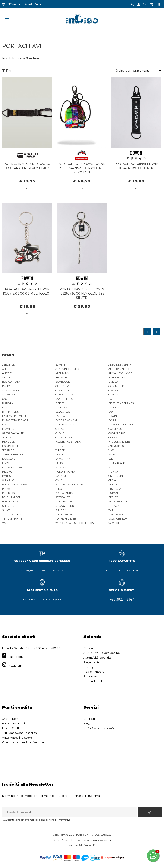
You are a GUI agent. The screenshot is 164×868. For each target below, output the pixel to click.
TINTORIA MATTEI (13, 519)
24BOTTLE (8, 365)
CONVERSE (9, 395)
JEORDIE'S (8, 450)
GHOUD (60, 433)
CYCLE (6, 399)
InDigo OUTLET (12, 728)
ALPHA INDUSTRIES (67, 369)
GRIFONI (7, 437)
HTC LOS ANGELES (119, 442)
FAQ (87, 723)
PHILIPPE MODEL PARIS (69, 484)
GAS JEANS (115, 429)
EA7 (111, 412)
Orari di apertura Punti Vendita (23, 742)
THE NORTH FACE (13, 514)
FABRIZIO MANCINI (67, 425)
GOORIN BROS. (117, 433)
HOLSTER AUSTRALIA (68, 442)
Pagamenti (91, 662)
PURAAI (113, 493)
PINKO (6, 489)
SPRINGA (114, 506)
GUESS (113, 437)
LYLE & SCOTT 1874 (13, 467)
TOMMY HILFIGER (66, 519)
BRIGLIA (113, 382)
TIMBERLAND (116, 514)
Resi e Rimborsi (94, 672)
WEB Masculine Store (17, 738)
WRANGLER (116, 523)
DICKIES (60, 403)
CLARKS (113, 390)
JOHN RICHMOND (12, 455)
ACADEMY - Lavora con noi (102, 653)
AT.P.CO (7, 378)
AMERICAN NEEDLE (120, 369)
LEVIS (5, 463)
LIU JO (59, 463)
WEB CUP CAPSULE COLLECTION (75, 523)
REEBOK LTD (63, 497)
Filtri (7, 71)
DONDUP (114, 407)
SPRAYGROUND (65, 506)
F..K (4, 425)
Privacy (89, 667)
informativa (64, 820)
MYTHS (6, 476)
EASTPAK (61, 416)
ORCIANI (113, 480)
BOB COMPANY (11, 382)
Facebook (16, 657)
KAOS (112, 455)
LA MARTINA (63, 459)
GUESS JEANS (64, 437)
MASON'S (61, 467)
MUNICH (113, 472)
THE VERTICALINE (66, 514)
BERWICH (61, 378)
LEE (111, 459)
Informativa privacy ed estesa (93, 840)
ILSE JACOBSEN (11, 446)
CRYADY (113, 395)
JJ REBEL (61, 450)
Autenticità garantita (98, 658)
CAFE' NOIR (62, 386)
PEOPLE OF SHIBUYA (15, 484)
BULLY (6, 386)
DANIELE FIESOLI (65, 399)
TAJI (111, 510)
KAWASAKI (9, 459)
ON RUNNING (116, 476)
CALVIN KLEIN (117, 386)
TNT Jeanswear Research (19, 733)
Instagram (15, 665)
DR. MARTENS (10, 412)
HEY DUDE (8, 442)
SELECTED (8, 506)
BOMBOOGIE (63, 382)
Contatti (89, 719)
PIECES (113, 484)
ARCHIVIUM (62, 373)
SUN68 (6, 510)
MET (111, 467)
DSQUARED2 (63, 412)
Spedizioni (91, 676)
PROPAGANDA (64, 493)
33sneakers (10, 719)
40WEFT (60, 365)
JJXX (111, 450)
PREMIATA (115, 489)
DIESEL (6, 407)
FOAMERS (8, 429)
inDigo (59, 446)
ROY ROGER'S (10, 502)
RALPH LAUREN (12, 497)
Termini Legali (93, 681)
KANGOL (60, 455)
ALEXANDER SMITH (120, 365)
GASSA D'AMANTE (13, 433)
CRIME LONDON (64, 395)
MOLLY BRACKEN (65, 472)
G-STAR (60, 429)
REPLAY (113, 497)
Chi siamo (90, 648)
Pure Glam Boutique (16, 723)
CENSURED (62, 390)
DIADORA (8, 403)
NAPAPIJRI (62, 476)
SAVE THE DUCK (118, 502)
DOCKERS (61, 407)
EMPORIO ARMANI (66, 420)
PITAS (59, 489)
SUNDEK (60, 510)
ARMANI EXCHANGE (120, 373)
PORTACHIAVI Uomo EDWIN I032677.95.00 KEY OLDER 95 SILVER (82, 298)
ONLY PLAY (9, 480)
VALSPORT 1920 (118, 519)
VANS (6, 523)
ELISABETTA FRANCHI (15, 420)
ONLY (58, 480)
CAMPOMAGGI (10, 390)
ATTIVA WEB (87, 845)
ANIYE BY (8, 373)
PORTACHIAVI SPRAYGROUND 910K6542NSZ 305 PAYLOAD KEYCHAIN (82, 168)
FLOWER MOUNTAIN (121, 425)
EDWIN (113, 416)
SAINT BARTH (64, 502)
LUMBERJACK (117, 463)
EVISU (112, 420)
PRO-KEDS (8, 493)
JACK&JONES (116, 446)
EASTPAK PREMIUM (14, 416)
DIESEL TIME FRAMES (121, 403)
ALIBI (5, 369)
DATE (112, 399)
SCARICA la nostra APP (99, 728)
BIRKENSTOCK (117, 378)
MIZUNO (7, 472)
